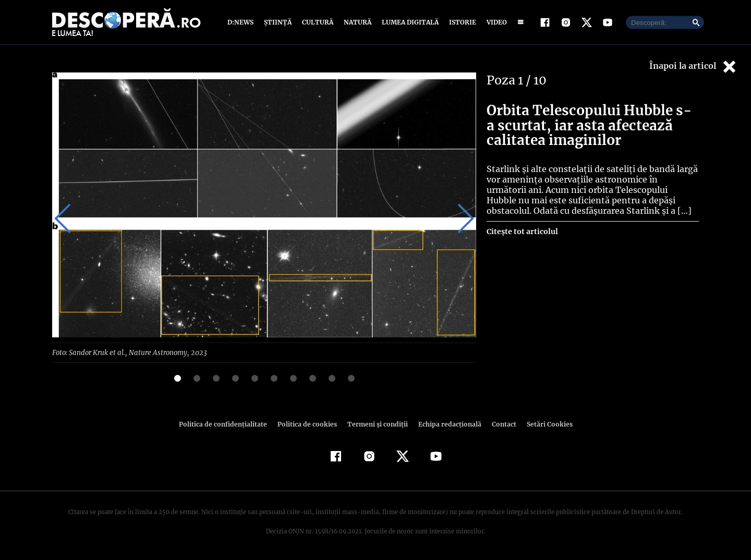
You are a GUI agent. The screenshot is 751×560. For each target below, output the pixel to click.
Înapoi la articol (694, 66)
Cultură (317, 22)
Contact (500, 424)
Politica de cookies (308, 424)
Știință (278, 22)
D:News (242, 22)
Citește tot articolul (522, 232)
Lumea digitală (408, 22)
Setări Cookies (544, 424)
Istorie (461, 22)
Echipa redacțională (446, 424)
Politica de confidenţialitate (227, 424)
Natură (356, 22)
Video (495, 22)
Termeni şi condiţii (376, 424)
